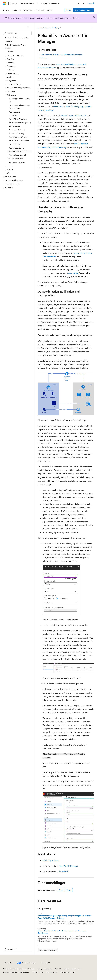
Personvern (75, 969)
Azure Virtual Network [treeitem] (18, 155)
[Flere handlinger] (92, 28)
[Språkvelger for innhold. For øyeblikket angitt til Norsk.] (8, 963)
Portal (68, 10)
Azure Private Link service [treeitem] (19, 141)
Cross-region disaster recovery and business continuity (61, 54)
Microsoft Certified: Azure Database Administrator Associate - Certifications (62, 932)
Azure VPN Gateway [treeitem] (17, 162)
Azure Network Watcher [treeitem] (18, 137)
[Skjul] (28, 28)
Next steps (44, 58)
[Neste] (78, 3)
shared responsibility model (74, 115)
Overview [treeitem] (9, 41)
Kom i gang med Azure (84, 10)
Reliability (55, 28)
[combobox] (17, 33)
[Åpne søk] (84, 3)
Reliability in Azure (51, 860)
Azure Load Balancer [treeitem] (17, 130)
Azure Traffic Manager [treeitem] (18, 151)
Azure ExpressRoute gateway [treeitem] (20, 123)
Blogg (57, 969)
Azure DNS (73, 273)
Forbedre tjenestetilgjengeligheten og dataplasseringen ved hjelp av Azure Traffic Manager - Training (64, 917)
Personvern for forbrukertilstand (15, 972)
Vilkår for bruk (38, 972)
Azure (47, 28)
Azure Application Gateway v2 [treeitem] (20, 100)
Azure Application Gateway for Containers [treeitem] (20, 107)
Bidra (66, 969)
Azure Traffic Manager (68, 866)
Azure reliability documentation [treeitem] (17, 38)
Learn (40, 28)
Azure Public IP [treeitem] (15, 144)
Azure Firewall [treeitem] (14, 126)
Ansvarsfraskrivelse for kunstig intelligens (19, 969)
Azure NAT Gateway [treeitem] (17, 133)
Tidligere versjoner (45, 969)
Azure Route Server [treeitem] (17, 148)
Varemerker (51, 972)
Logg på (91, 3)
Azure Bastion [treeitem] (14, 112)
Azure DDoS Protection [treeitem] (18, 119)
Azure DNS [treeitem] (13, 115)
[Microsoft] (5, 3)
